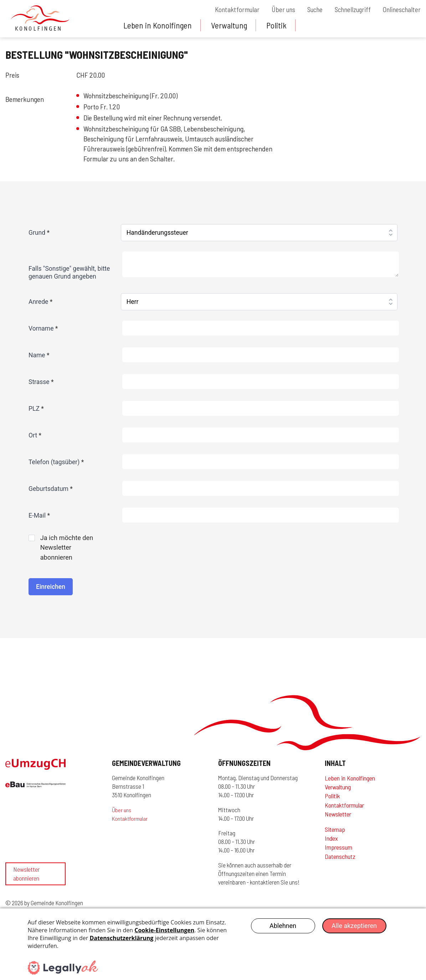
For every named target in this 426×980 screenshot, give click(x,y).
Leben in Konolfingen (158, 25)
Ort (35, 435)
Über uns (275, 10)
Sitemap (335, 832)
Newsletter (338, 817)
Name (39, 355)
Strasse (41, 382)
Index (331, 841)
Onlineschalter (401, 10)
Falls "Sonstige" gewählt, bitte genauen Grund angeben (69, 273)
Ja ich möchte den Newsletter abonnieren (65, 549)
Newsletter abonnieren (26, 882)
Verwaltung (231, 25)
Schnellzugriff (349, 10)
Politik (279, 25)
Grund (39, 233)
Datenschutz (340, 859)
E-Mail (39, 515)
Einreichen (51, 590)
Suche (309, 10)
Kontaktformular (227, 10)
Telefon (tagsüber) (56, 462)
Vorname (43, 328)
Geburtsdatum (51, 489)
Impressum (338, 850)
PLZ (36, 409)
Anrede (40, 302)
